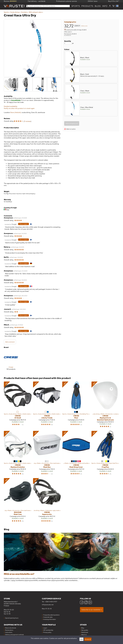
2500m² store (93, 1)
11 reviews (27, 121)
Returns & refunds (11, 628)
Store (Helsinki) (16, 112)
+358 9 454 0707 (51, 602)
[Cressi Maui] (76, 405)
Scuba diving (15, 12)
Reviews (10, 1)
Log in (45, 628)
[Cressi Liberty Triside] (47, 405)
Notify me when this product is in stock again (19, 108)
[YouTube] (90, 603)
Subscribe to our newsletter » (92, 610)
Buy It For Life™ (114, 1)
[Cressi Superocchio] (47, 501)
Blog (83, 628)
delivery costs (84, 26)
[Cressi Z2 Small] (18, 405)
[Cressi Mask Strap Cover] (76, 454)
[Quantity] (68, 43)
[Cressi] (11, 362)
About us (84, 635)
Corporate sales (48, 617)
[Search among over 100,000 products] (48, 6)
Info (105, 6)
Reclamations (9, 630)
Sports (76, 6)
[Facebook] (82, 603)
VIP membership (48, 630)
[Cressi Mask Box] (47, 454)
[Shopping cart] (113, 6)
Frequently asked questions (51, 615)
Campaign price (70, 22)
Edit (81, 639)
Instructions (9, 632)
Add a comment (10, 342)
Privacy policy (47, 632)
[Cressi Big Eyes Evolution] (18, 454)
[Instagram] (86, 603)
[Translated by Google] (10, 224)
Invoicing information (50, 619)
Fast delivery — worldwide (37, 1)
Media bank (85, 632)
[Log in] (110, 6)
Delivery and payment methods (14, 635)
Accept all (88, 639)
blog (98, 6)
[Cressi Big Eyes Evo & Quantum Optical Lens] (105, 405)
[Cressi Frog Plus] (105, 454)
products (87, 6)
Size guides (85, 630)
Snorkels (25, 12)
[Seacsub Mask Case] (18, 501)
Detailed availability (11, 106)
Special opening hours (12, 618)
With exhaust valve (36, 12)
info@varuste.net (48, 605)
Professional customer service (67, 1)
